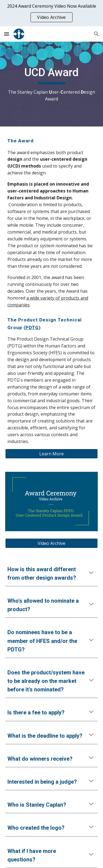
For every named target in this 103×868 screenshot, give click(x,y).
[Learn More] (52, 454)
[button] (7, 34)
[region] (51, 13)
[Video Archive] (52, 543)
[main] (52, 84)
